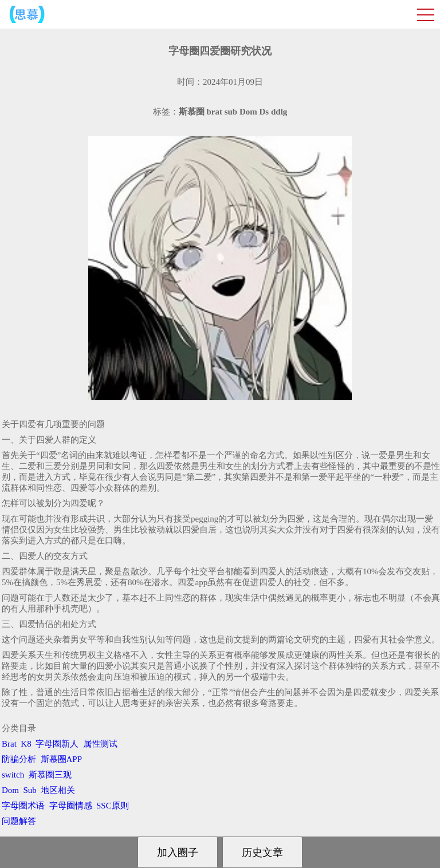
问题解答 (19, 821)
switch (13, 775)
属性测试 (100, 744)
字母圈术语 (23, 806)
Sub (30, 790)
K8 (26, 744)
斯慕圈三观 (50, 775)
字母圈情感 (71, 806)
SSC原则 (113, 806)
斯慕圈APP (61, 759)
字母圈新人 (57, 744)
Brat (9, 744)
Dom (10, 790)
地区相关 (58, 790)
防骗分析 (19, 759)
